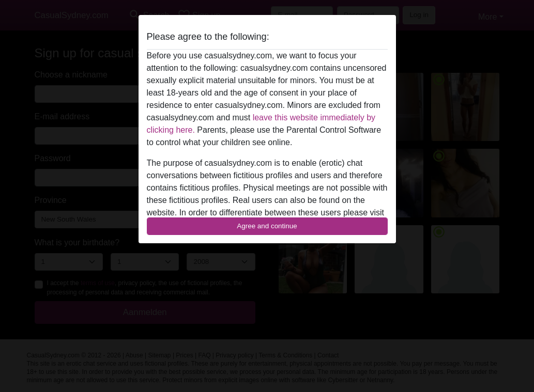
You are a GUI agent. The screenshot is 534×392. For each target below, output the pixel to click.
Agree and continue (267, 226)
